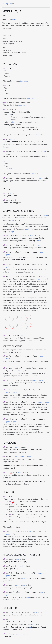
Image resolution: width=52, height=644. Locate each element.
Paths (5, 38)
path (12, 193)
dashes (15, 130)
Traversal (7, 50)
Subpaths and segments (12, 41)
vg (7, 4)
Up (3, 4)
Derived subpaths (8, 44)
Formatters (7, 56)
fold (31, 531)
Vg (11, 4)
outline (12, 139)
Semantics (24, 81)
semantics (16, 19)
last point (27, 229)
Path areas (7, 36)
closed (21, 218)
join (12, 122)
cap (11, 115)
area (39, 178)
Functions (7, 47)
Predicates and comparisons (14, 53)
